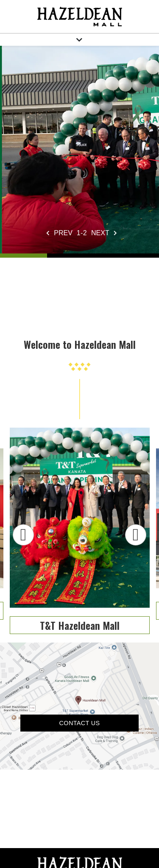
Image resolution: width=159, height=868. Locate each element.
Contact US (80, 723)
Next (136, 535)
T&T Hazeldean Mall (95, 625)
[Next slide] (102, 233)
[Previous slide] (61, 233)
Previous (23, 535)
